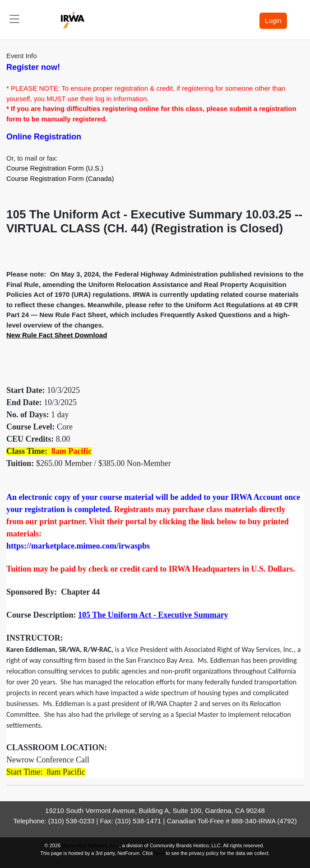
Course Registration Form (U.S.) (55, 168)
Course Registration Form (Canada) (60, 178)
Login (273, 21)
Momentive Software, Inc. (90, 845)
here (159, 853)
